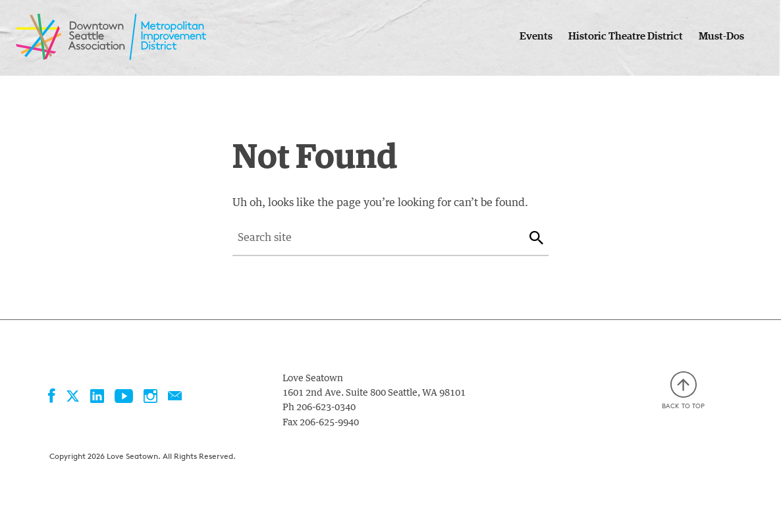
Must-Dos (721, 36)
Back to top (683, 391)
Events (536, 36)
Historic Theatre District (626, 36)
